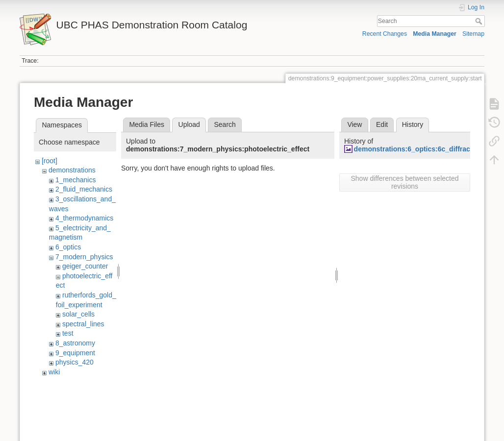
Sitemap (473, 34)
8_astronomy (75, 343)
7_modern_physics (84, 257)
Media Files (147, 124)
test (68, 333)
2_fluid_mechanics (84, 189)
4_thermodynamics (84, 218)
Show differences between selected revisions (405, 182)
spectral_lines (83, 324)
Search (480, 21)
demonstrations (72, 170)
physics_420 (75, 362)
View (354, 124)
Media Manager (435, 34)
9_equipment (75, 353)
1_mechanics (76, 180)
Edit (382, 124)
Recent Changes (385, 34)
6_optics (68, 247)
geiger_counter (85, 266)
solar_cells (78, 314)
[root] (50, 161)
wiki (54, 372)
